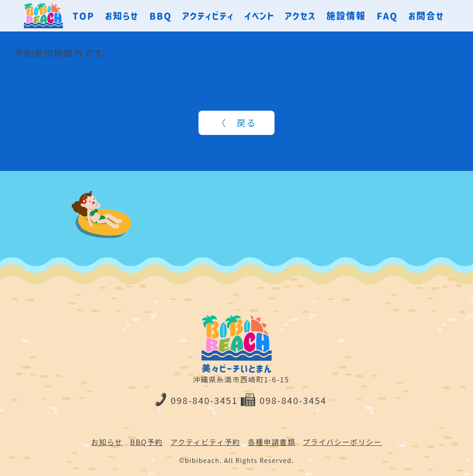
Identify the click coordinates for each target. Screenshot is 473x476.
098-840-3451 (196, 400)
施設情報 (346, 16)
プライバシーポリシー (342, 442)
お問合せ (426, 16)
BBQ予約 (146, 442)
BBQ (161, 16)
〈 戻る (237, 123)
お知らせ (122, 16)
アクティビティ (208, 16)
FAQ (387, 16)
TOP (83, 16)
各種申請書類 (272, 442)
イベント (259, 16)
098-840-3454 (284, 400)
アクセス (300, 16)
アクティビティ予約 (206, 442)
